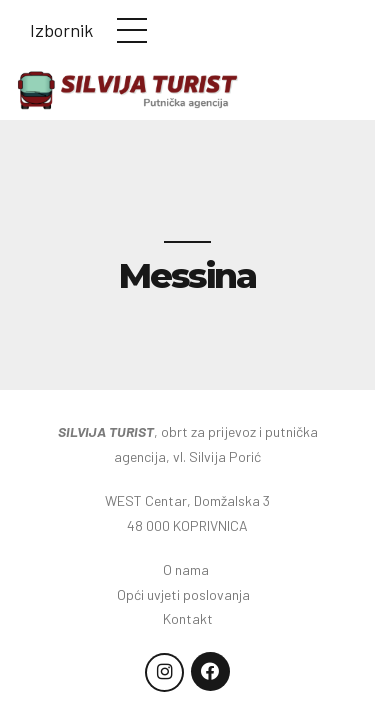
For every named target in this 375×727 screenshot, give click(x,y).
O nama (187, 569)
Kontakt (188, 618)
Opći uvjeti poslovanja (188, 594)
